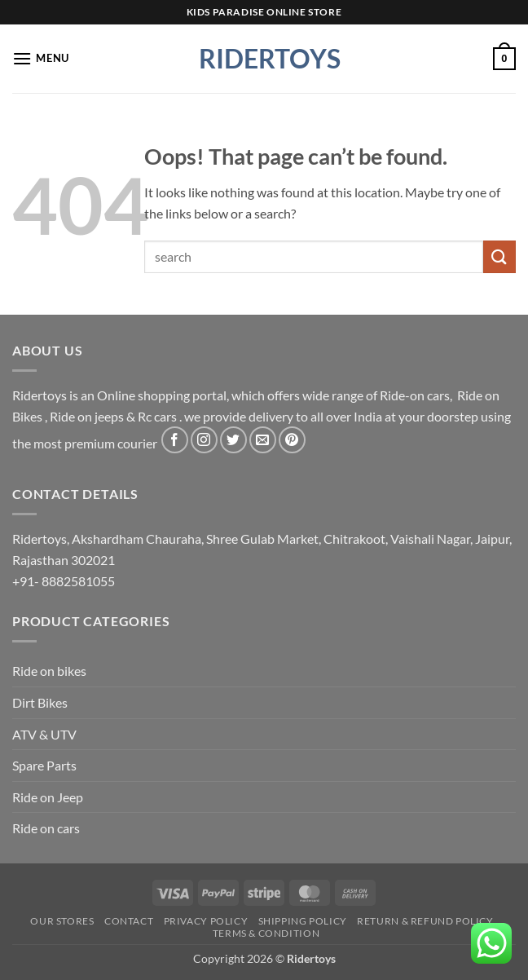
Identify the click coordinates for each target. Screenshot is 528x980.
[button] (41, 58)
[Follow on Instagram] (204, 440)
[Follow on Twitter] (233, 440)
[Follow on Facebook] (175, 440)
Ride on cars (46, 828)
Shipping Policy (303, 921)
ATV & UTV (44, 734)
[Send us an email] (263, 440)
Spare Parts (44, 765)
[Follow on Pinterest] (292, 440)
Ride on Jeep (48, 797)
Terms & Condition (266, 933)
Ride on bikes (49, 671)
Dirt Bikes (40, 702)
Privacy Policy (206, 921)
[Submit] (499, 256)
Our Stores (62, 921)
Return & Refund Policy (425, 921)
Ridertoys (264, 59)
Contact (129, 921)
